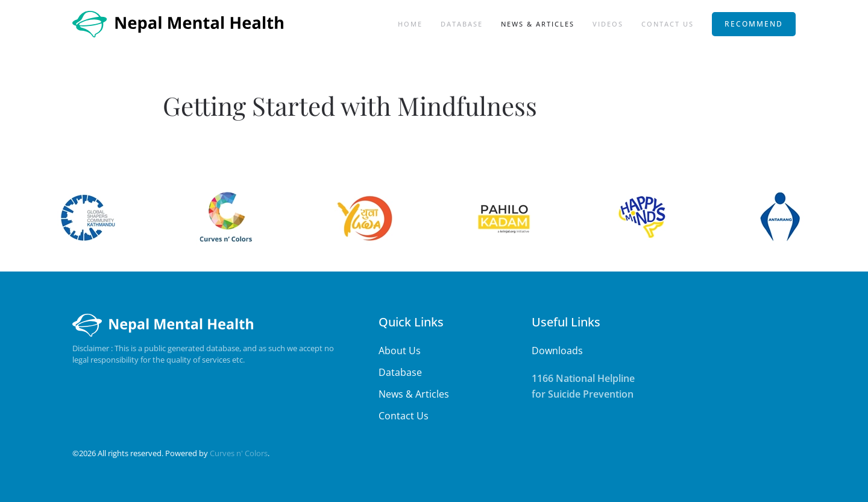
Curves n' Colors (239, 453)
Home (410, 24)
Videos (608, 24)
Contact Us (668, 24)
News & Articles (538, 24)
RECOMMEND (754, 24)
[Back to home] (179, 24)
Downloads (557, 351)
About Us (400, 351)
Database (462, 24)
